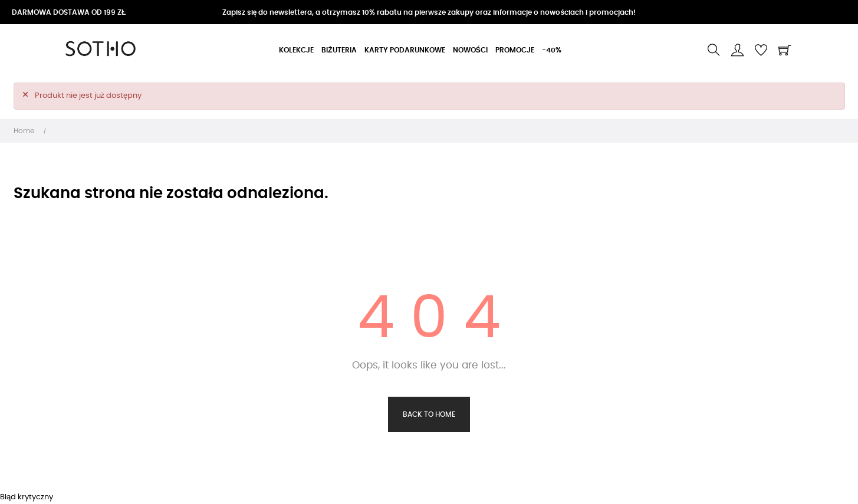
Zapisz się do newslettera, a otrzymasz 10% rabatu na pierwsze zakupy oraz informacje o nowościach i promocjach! (429, 12)
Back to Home (429, 414)
